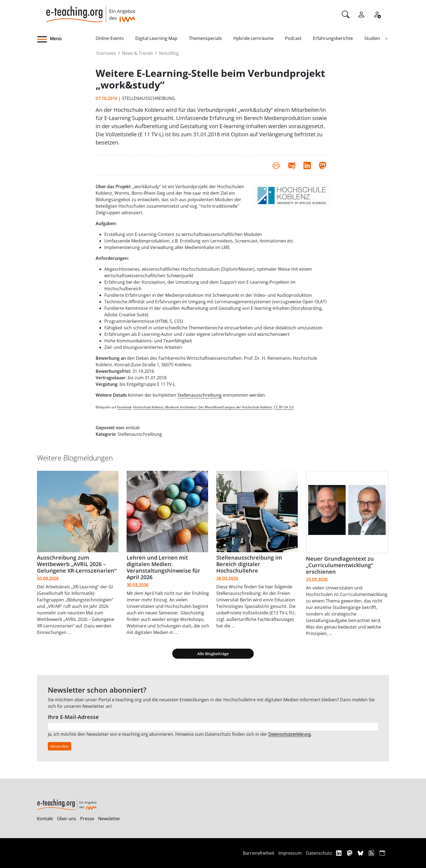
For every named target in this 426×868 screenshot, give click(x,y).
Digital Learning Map (156, 38)
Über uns (67, 819)
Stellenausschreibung (200, 395)
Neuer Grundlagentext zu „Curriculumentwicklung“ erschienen (340, 565)
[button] (66, 39)
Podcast (293, 38)
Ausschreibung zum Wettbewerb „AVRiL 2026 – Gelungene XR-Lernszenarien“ (77, 564)
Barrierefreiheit (259, 853)
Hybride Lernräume (253, 38)
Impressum (290, 853)
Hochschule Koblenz (148, 407)
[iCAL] (382, 853)
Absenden (59, 746)
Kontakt (45, 819)
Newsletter (109, 819)
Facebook (124, 407)
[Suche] (346, 14)
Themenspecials (205, 38)
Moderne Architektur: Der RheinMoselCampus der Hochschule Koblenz (218, 407)
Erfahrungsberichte (333, 38)
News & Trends (137, 53)
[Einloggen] (361, 14)
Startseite (106, 53)
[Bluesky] (361, 853)
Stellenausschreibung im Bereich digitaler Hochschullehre (249, 564)
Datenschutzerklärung (290, 734)
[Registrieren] (377, 14)
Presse (87, 819)
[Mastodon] (350, 853)
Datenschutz (319, 853)
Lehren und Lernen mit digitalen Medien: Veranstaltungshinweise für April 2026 (163, 567)
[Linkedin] (339, 853)
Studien (372, 38)
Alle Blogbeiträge (213, 654)
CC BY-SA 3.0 (284, 407)
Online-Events (110, 38)
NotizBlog (169, 53)
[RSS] (372, 853)
